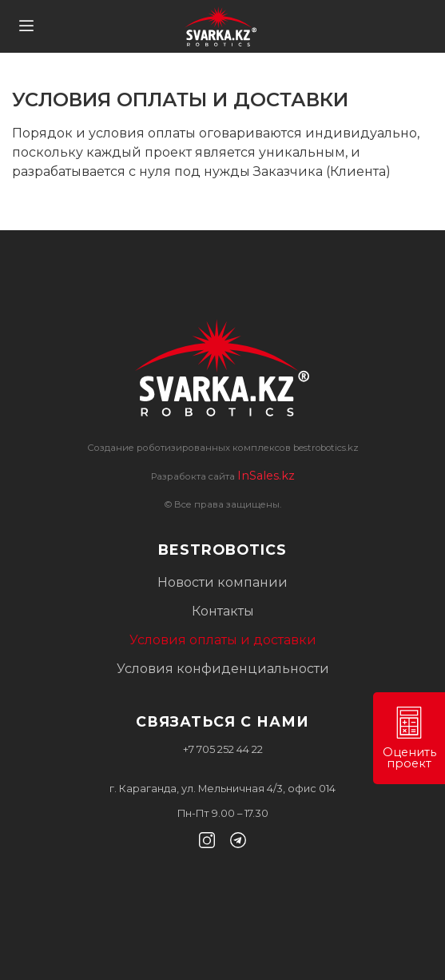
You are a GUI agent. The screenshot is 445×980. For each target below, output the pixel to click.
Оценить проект (409, 739)
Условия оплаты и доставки (223, 640)
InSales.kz (266, 476)
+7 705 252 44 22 (223, 749)
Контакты (223, 611)
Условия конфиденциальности (223, 669)
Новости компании (222, 582)
